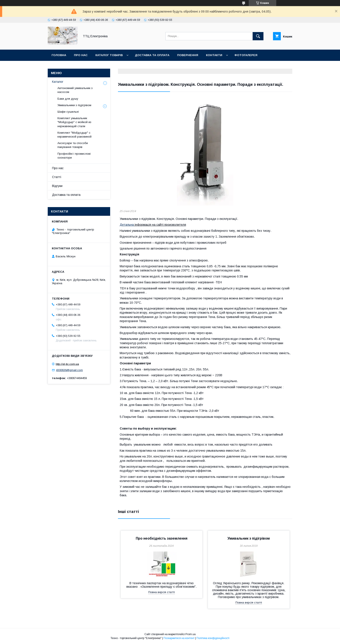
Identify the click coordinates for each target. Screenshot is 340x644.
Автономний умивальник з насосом (75, 90)
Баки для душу (68, 99)
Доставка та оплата (152, 55)
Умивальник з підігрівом (249, 538)
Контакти (214, 55)
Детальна (127, 225)
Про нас (81, 55)
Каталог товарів (109, 55)
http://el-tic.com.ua (67, 364)
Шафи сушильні (68, 112)
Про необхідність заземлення (162, 538)
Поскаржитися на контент (179, 638)
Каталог (58, 82)
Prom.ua (190, 634)
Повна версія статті (162, 592)
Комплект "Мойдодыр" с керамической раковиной (74, 135)
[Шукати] (258, 36)
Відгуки (57, 186)
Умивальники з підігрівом (74, 105)
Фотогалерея (246, 55)
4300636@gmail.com (69, 370)
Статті (57, 177)
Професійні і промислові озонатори (74, 156)
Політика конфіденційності (213, 638)
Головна (59, 55)
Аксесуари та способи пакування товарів (73, 145)
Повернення (188, 55)
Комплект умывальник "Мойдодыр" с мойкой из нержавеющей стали (74, 122)
